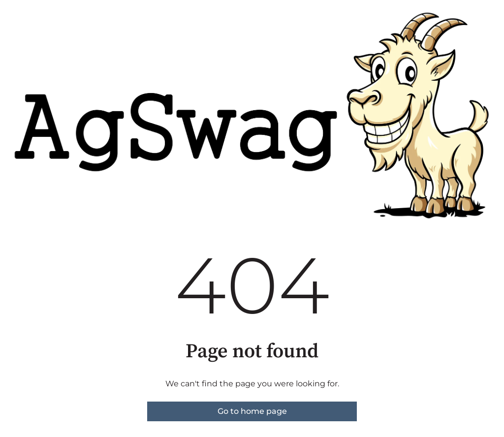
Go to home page (252, 411)
